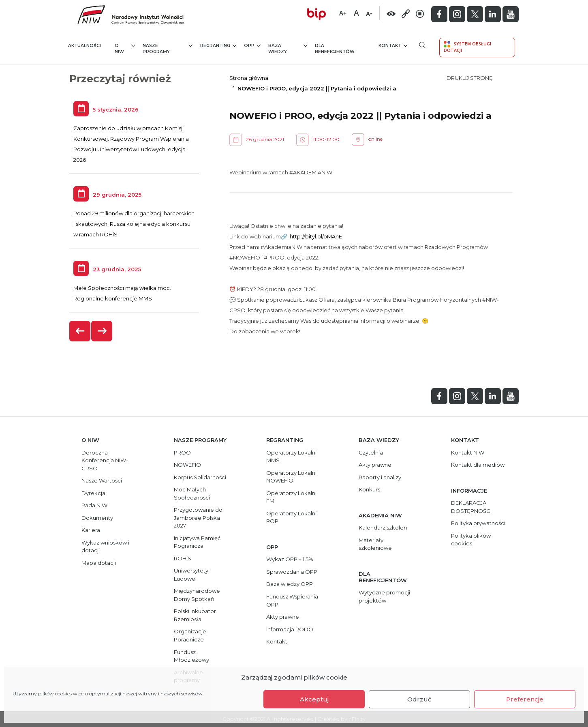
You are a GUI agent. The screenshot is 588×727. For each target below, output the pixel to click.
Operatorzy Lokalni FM (291, 497)
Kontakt (393, 45)
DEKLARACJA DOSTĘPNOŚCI (471, 507)
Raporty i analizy (380, 477)
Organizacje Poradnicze (190, 635)
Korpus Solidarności (200, 477)
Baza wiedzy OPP (290, 584)
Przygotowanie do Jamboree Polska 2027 (198, 518)
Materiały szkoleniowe (375, 544)
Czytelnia (371, 452)
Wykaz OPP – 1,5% (290, 559)
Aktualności (84, 46)
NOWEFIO (187, 465)
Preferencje (525, 699)
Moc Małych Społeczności (192, 493)
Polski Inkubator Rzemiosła (195, 615)
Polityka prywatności (478, 523)
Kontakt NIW (468, 452)
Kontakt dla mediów (478, 465)
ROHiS (183, 558)
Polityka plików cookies (471, 540)
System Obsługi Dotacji (467, 47)
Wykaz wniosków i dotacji (105, 547)
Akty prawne (283, 617)
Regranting (218, 45)
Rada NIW (94, 505)
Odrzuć (419, 699)
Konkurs (369, 489)
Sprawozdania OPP (292, 572)
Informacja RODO (290, 629)
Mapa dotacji (99, 563)
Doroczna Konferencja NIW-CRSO (105, 460)
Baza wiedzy (288, 48)
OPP (252, 45)
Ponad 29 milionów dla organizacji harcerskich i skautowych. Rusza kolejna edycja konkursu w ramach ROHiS (134, 224)
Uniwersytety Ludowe (191, 575)
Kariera (91, 530)
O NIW (125, 48)
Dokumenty (97, 518)
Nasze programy (168, 48)
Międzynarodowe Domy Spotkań (197, 595)
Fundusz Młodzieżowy (191, 656)
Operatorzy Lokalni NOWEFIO (291, 477)
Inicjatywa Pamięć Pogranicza (197, 542)
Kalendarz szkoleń (383, 528)
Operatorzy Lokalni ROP (291, 517)
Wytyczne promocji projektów (384, 596)
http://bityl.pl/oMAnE (316, 236)
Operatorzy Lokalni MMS (291, 457)
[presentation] (80, 331)
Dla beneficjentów (335, 49)
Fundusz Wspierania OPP (292, 600)
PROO (182, 452)
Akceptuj (314, 699)
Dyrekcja (93, 493)
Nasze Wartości (102, 480)
